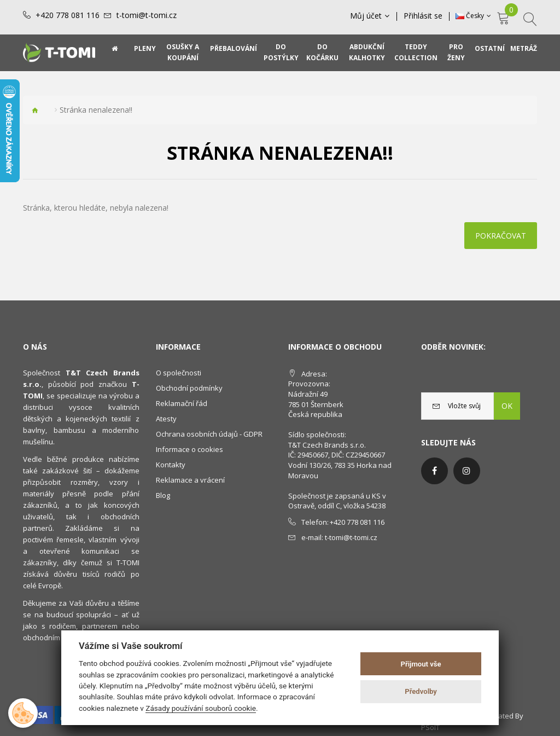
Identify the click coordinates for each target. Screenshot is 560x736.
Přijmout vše (421, 664)
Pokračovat (501, 236)
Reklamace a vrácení (190, 480)
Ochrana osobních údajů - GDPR (209, 434)
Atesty (166, 419)
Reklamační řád (182, 403)
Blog (163, 495)
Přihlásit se (423, 16)
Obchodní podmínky (189, 388)
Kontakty (171, 465)
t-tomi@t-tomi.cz (147, 15)
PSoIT (430, 727)
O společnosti (179, 373)
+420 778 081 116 (68, 15)
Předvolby (421, 691)
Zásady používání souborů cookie (201, 708)
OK (507, 406)
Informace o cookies (189, 449)
